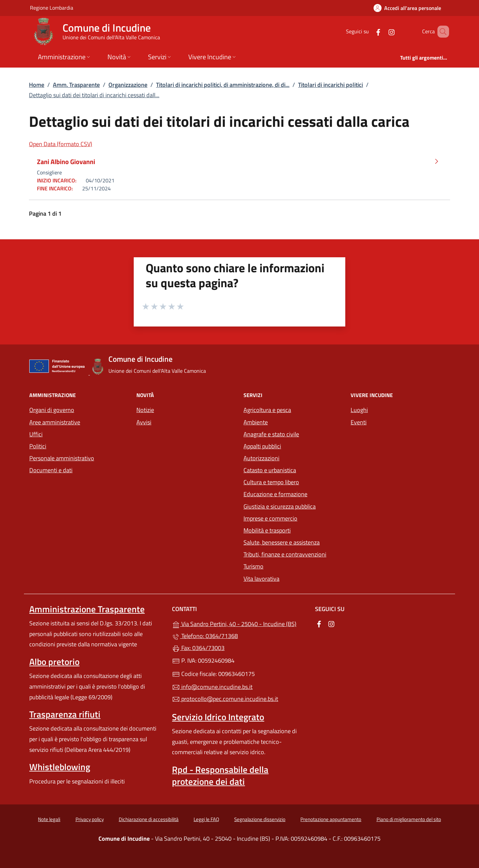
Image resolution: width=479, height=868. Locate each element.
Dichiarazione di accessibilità (149, 819)
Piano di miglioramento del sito (409, 819)
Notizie (145, 410)
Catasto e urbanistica (270, 470)
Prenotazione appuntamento (331, 819)
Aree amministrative (55, 422)
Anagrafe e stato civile (271, 434)
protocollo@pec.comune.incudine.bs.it (225, 699)
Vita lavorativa (261, 579)
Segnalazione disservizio (260, 819)
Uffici (36, 434)
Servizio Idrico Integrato (218, 717)
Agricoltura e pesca (267, 410)
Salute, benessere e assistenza (282, 542)
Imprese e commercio (270, 518)
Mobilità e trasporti (267, 530)
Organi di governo (52, 410)
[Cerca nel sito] (441, 32)
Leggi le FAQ (206, 819)
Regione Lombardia (52, 7)
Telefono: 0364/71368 (205, 636)
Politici (38, 446)
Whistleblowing (60, 767)
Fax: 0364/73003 (198, 648)
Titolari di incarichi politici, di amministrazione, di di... (223, 85)
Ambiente (256, 422)
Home (37, 85)
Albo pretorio (54, 662)
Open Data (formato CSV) (61, 144)
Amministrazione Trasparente (87, 609)
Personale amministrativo (62, 458)
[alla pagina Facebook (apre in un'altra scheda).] (369, 31)
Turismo (253, 566)
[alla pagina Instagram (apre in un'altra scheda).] (382, 31)
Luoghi (359, 410)
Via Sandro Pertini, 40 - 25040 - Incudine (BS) (239, 623)
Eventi (359, 422)
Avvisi (144, 422)
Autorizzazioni (261, 458)
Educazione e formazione (275, 494)
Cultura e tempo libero (271, 482)
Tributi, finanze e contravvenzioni (285, 554)
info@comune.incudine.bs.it (212, 687)
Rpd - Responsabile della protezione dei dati (220, 775)
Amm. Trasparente (76, 85)
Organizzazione (128, 85)
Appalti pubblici (262, 446)
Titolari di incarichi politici (330, 85)
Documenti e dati (51, 470)
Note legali (49, 819)
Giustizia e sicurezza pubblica (280, 506)
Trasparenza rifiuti (65, 714)
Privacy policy (90, 819)
